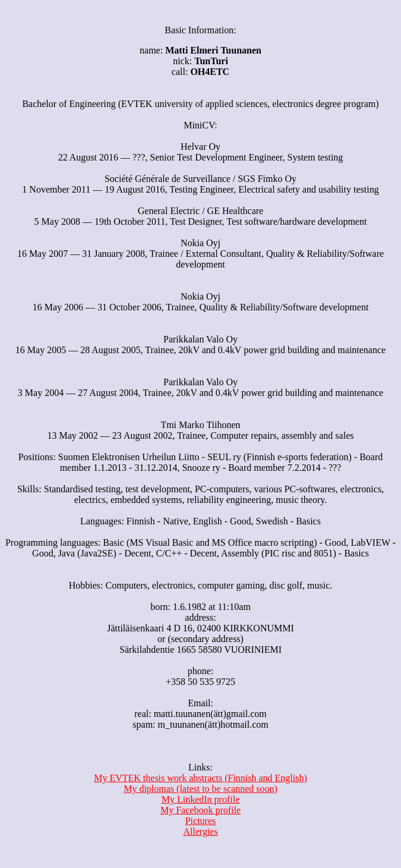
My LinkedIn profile (201, 799)
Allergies (200, 831)
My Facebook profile (200, 810)
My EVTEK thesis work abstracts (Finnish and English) (200, 778)
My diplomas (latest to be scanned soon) (200, 789)
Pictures (201, 821)
